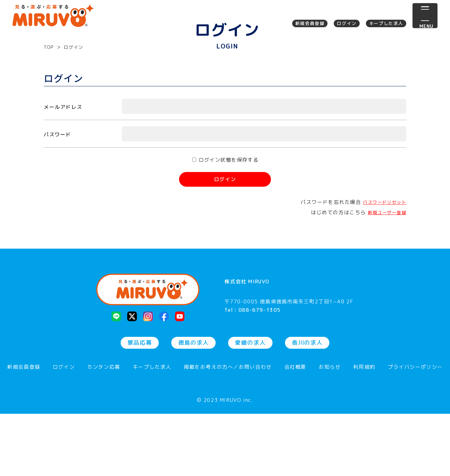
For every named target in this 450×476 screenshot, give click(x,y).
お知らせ (330, 430)
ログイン (347, 23)
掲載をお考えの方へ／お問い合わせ (228, 430)
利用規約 (364, 430)
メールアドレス (63, 166)
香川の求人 (307, 405)
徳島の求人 (193, 405)
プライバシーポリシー (415, 430)
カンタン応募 (104, 430)
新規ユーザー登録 (384, 271)
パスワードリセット (382, 261)
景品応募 (140, 405)
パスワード (57, 194)
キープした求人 (386, 23)
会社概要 (295, 430)
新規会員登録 (310, 23)
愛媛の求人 (250, 405)
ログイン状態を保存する (229, 219)
